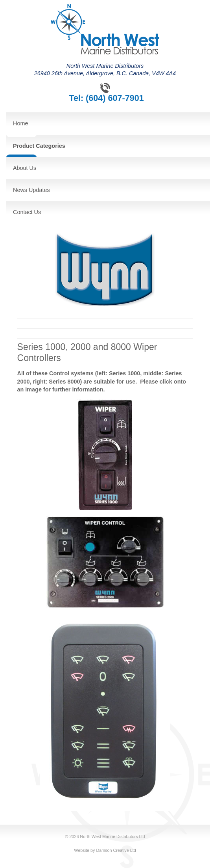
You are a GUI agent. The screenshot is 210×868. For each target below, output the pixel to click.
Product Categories (39, 146)
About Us (25, 168)
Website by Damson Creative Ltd (105, 850)
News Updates (31, 190)
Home (20, 123)
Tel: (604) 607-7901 (106, 98)
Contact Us (27, 212)
